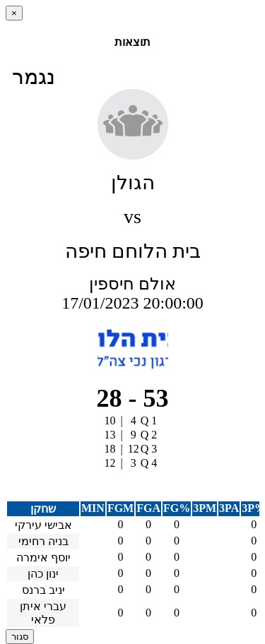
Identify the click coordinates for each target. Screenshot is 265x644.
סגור (20, 637)
